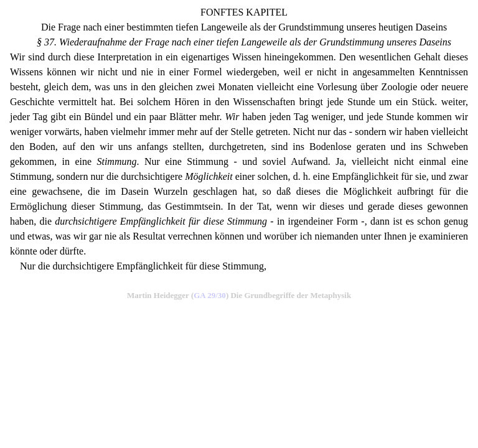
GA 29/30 (210, 295)
